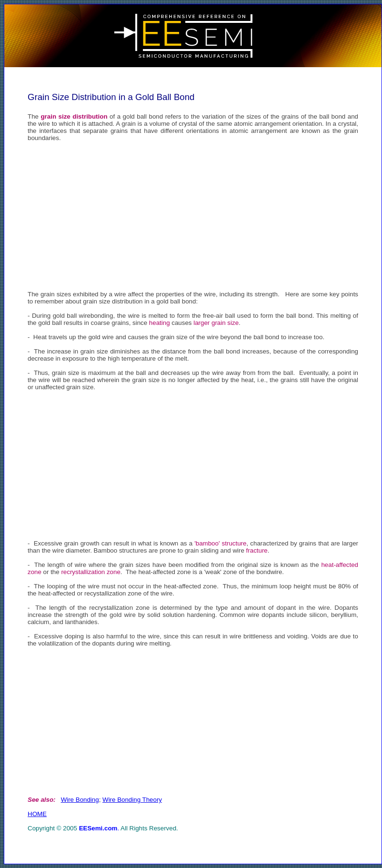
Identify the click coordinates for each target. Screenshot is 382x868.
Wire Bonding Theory (132, 800)
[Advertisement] (193, 215)
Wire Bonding (80, 800)
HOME (37, 814)
